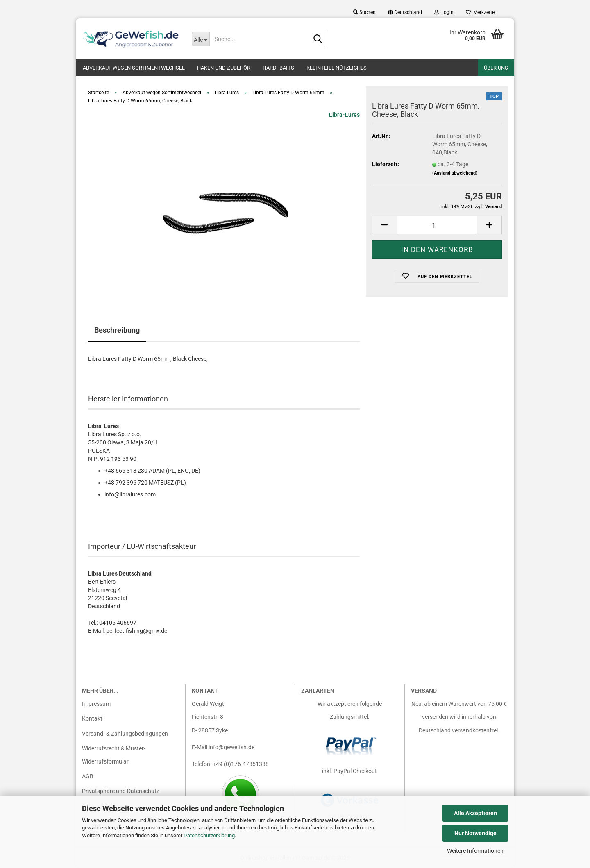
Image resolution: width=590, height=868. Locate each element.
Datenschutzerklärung (209, 835)
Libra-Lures (344, 115)
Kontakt (92, 718)
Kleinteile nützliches (337, 68)
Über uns (496, 68)
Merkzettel (481, 12)
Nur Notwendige (475, 833)
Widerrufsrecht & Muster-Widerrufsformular (114, 755)
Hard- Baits (278, 68)
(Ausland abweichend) (455, 173)
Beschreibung (117, 330)
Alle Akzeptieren (475, 813)
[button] (405, 12)
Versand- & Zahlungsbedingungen (125, 734)
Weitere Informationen (475, 851)
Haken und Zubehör (224, 68)
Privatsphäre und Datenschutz (121, 791)
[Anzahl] (437, 225)
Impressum (96, 704)
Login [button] (444, 12)
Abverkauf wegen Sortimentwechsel (134, 68)
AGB (88, 776)
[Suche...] (201, 39)
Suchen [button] (364, 12)
